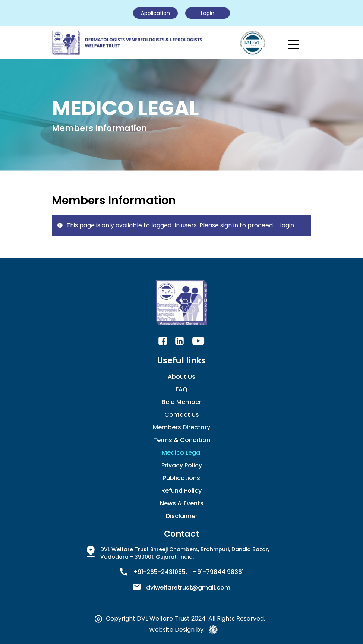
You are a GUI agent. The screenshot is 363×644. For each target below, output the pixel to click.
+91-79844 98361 (218, 572)
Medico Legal (182, 453)
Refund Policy (181, 491)
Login (287, 225)
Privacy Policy (182, 465)
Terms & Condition (182, 440)
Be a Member (181, 402)
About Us (181, 377)
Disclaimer (182, 516)
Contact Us (182, 415)
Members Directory (181, 427)
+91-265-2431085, (160, 572)
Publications (181, 478)
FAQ (181, 389)
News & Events (182, 503)
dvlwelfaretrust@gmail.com (188, 588)
